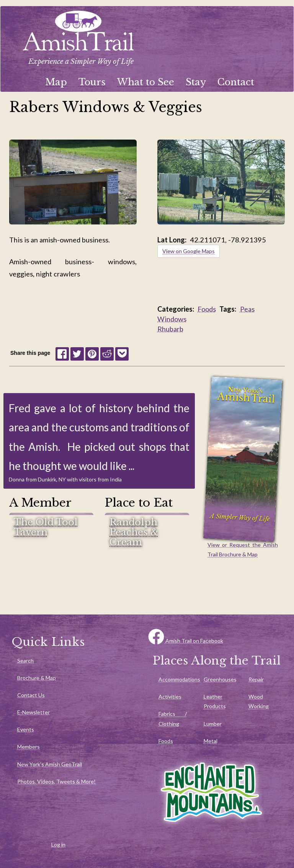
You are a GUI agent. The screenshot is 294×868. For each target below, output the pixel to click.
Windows (172, 319)
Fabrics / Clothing (173, 718)
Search (25, 661)
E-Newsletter (33, 712)
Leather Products (215, 701)
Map (56, 82)
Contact (236, 82)
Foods (207, 309)
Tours (92, 82)
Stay (196, 82)
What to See (146, 82)
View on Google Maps (189, 251)
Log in (58, 844)
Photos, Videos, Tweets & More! (56, 781)
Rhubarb (170, 329)
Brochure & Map (37, 678)
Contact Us (31, 695)
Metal (211, 741)
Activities (170, 697)
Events (26, 729)
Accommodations (176, 679)
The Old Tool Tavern (46, 527)
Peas (247, 309)
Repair (256, 679)
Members (29, 747)
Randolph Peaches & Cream (134, 533)
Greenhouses (220, 679)
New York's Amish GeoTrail (50, 764)
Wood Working (259, 701)
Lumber (213, 724)
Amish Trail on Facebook (186, 641)
